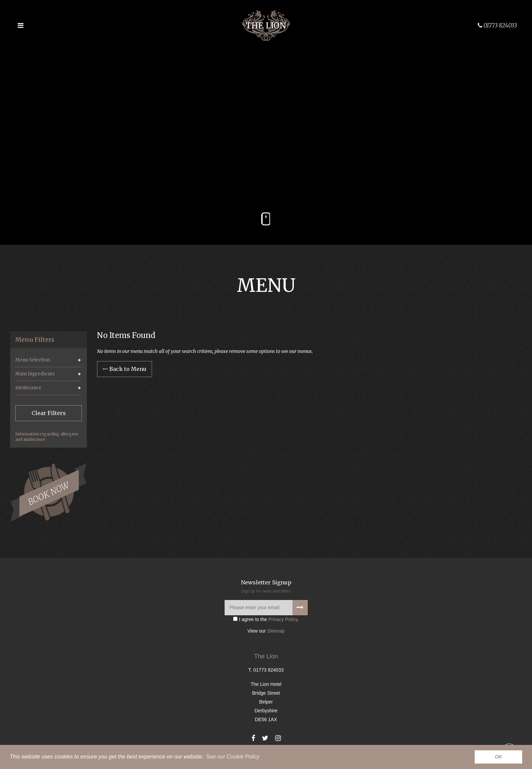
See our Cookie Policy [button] (233, 757)
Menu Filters (35, 340)
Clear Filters (49, 413)
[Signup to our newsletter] (300, 608)
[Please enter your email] (266, 608)
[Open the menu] (20, 25)
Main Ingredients (35, 374)
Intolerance (28, 388)
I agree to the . (266, 619)
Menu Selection (33, 360)
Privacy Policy (283, 619)
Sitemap (276, 631)
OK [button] (498, 757)
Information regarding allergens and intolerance (47, 437)
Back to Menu (125, 369)
